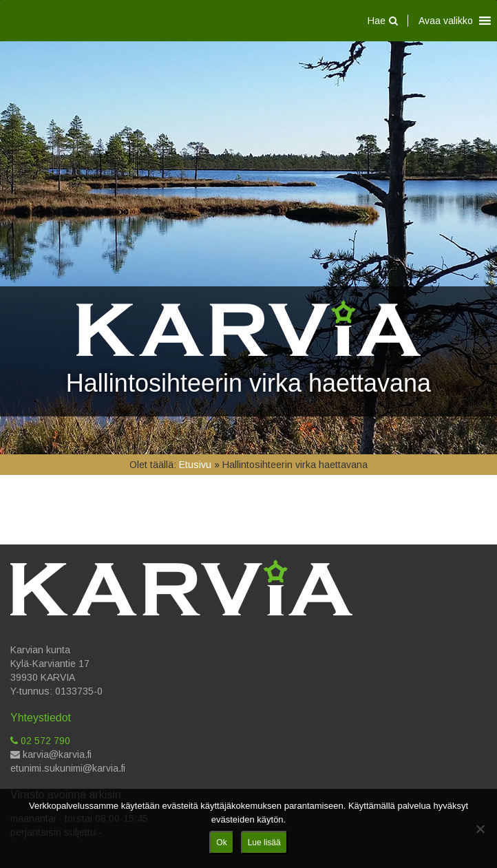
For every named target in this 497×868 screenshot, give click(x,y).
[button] (446, 21)
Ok (221, 843)
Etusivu (195, 465)
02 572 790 (40, 741)
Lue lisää (264, 843)
